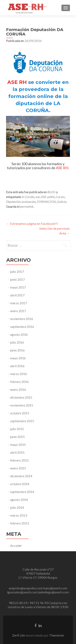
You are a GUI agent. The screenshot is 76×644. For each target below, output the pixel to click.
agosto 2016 (19, 334)
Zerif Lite (19, 635)
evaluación (29, 202)
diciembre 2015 (21, 397)
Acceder (16, 546)
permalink (27, 206)
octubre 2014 (20, 484)
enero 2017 (18, 311)
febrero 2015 (19, 460)
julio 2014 (17, 507)
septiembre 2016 (22, 327)
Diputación (13, 202)
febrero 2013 (19, 523)
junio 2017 (17, 279)
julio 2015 (17, 429)
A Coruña (28, 197)
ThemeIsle (57, 635)
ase (38, 197)
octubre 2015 (20, 413)
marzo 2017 (19, 303)
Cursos (60, 197)
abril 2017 (17, 295)
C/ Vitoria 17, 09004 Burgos (38, 577)
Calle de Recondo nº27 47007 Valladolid (38, 571)
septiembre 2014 (22, 492)
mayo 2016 (18, 358)
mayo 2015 (18, 444)
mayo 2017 (18, 287)
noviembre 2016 (22, 319)
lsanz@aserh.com (55, 588)
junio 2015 (17, 437)
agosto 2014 (19, 500)
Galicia (62, 202)
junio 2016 (17, 350)
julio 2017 (17, 271)
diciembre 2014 (21, 476)
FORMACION (46, 202)
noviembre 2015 (22, 405)
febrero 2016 (19, 382)
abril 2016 (17, 366)
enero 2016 (18, 389)
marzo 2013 (19, 515)
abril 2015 (17, 452)
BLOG (51, 192)
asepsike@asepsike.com (26, 588)
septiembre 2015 (22, 421)
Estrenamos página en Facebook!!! (32, 224)
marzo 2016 (19, 374)
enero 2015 (18, 468)
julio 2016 (17, 342)
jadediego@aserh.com (54, 592)
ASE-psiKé (48, 197)
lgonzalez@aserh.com (22, 592)
